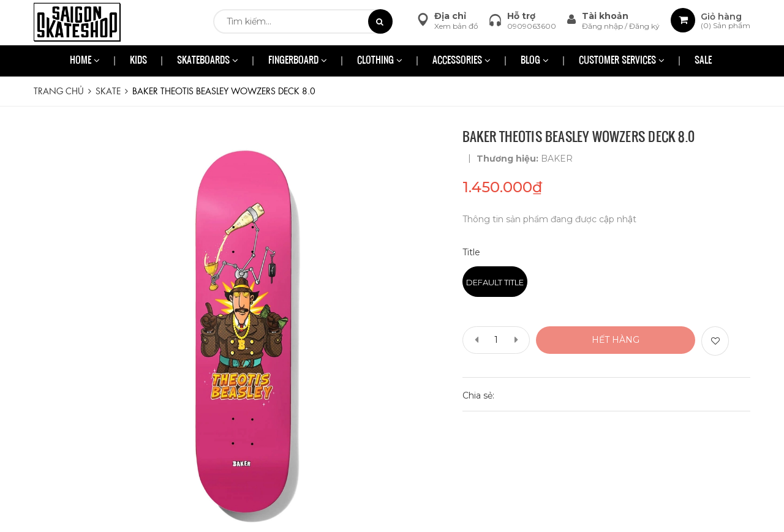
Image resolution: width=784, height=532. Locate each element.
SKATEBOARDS (208, 61)
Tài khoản (605, 16)
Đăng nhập (603, 26)
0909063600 (532, 26)
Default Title (495, 282)
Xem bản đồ (456, 26)
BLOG (535, 61)
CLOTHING (380, 61)
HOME (85, 61)
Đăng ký (644, 26)
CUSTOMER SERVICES (622, 61)
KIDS (138, 61)
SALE (703, 61)
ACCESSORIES (462, 61)
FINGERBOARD (298, 61)
